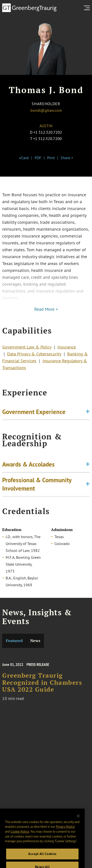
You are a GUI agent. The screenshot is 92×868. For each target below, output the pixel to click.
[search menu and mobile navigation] (88, 8)
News (35, 641)
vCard (24, 158)
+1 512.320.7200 (47, 139)
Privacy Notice (65, 831)
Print (51, 158)
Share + (67, 158)
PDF (38, 158)
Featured (14, 641)
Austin (46, 126)
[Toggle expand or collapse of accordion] (88, 413)
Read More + (46, 309)
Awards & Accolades (28, 466)
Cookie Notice (20, 836)
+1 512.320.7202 (48, 132)
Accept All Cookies (42, 859)
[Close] (78, 821)
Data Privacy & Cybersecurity (34, 355)
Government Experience (34, 412)
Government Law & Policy (27, 349)
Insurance (67, 349)
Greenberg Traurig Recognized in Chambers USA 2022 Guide (42, 685)
